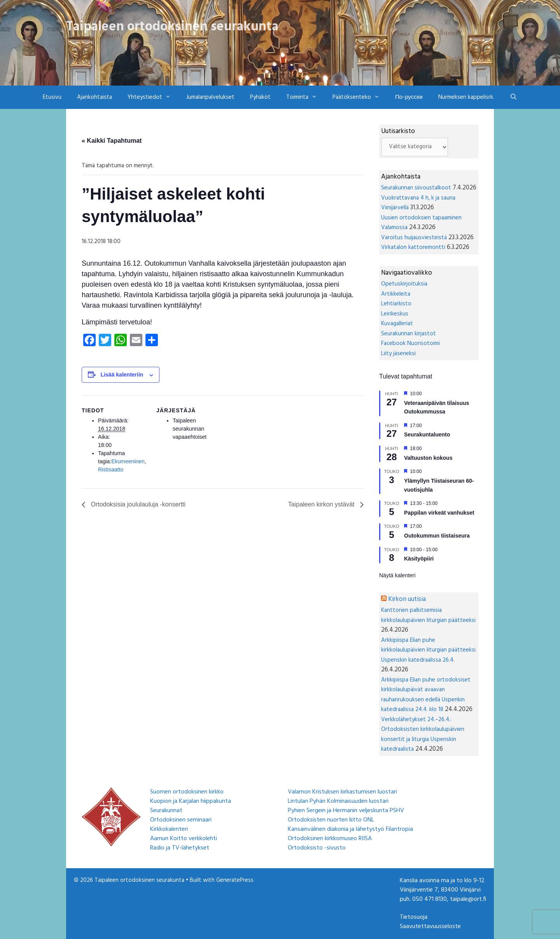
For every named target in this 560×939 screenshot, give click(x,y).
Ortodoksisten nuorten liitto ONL (331, 820)
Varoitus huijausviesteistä (414, 238)
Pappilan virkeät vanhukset (439, 513)
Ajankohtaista (94, 97)
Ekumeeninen (128, 461)
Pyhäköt (260, 97)
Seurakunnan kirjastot (409, 334)
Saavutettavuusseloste (430, 927)
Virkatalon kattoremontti (413, 247)
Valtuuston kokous (428, 458)
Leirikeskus (395, 314)
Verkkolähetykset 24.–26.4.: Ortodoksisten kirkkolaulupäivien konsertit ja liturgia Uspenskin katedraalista (423, 735)
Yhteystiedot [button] (153, 97)
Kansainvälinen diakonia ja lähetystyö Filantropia (350, 829)
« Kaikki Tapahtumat (112, 141)
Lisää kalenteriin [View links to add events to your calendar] (122, 375)
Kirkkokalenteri (169, 829)
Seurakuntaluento (427, 434)
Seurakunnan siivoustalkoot (416, 188)
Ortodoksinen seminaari (181, 820)
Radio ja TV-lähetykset (180, 848)
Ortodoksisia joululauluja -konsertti (137, 504)
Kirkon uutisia (407, 599)
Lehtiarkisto (396, 304)
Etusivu (52, 97)
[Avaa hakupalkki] (514, 97)
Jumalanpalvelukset (210, 97)
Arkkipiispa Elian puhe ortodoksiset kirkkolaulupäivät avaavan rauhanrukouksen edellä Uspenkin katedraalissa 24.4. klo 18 (426, 695)
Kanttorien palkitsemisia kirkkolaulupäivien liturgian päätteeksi (428, 615)
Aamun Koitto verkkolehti (184, 839)
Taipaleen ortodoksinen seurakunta (172, 27)
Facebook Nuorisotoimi (410, 343)
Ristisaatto (111, 470)
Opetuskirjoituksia (404, 284)
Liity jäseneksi (398, 354)
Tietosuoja (414, 917)
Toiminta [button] (305, 97)
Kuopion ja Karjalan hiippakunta (191, 801)
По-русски (409, 97)
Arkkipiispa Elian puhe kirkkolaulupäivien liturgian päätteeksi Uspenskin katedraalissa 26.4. (428, 650)
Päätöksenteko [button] (360, 97)
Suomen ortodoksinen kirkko (187, 792)
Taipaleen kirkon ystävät (322, 504)
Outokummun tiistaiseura (437, 536)
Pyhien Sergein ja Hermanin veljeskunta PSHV (346, 811)
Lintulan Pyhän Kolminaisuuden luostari (338, 801)
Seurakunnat (166, 811)
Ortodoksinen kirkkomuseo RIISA (330, 839)
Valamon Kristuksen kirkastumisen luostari (342, 792)
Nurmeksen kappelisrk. (466, 97)
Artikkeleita (396, 294)
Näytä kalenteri (397, 575)
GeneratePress (235, 880)
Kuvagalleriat (397, 324)
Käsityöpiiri (419, 559)
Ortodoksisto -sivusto (317, 848)
